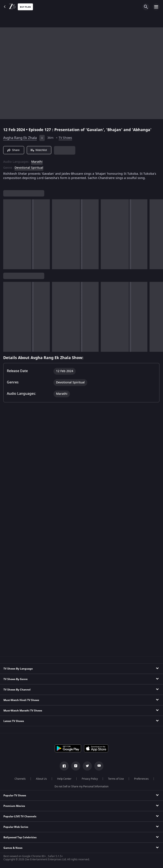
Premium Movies (14, 806)
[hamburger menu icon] (156, 7)
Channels (20, 779)
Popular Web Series (16, 827)
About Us (41, 779)
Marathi (37, 162)
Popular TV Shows (15, 796)
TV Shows (65, 138)
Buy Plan (25, 7)
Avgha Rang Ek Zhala (20, 138)
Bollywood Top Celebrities (20, 837)
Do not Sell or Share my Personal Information (81, 787)
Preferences (141, 779)
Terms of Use (116, 779)
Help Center (64, 779)
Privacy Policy (90, 779)
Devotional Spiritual (29, 168)
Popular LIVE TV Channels (20, 816)
